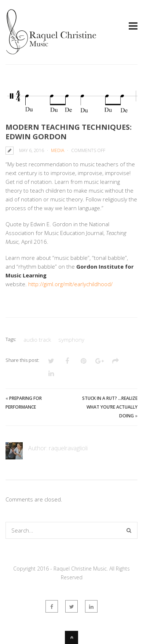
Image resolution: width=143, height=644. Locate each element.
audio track (37, 340)
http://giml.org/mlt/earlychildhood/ (70, 284)
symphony (71, 340)
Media (58, 150)
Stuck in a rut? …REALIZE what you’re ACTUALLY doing (110, 407)
